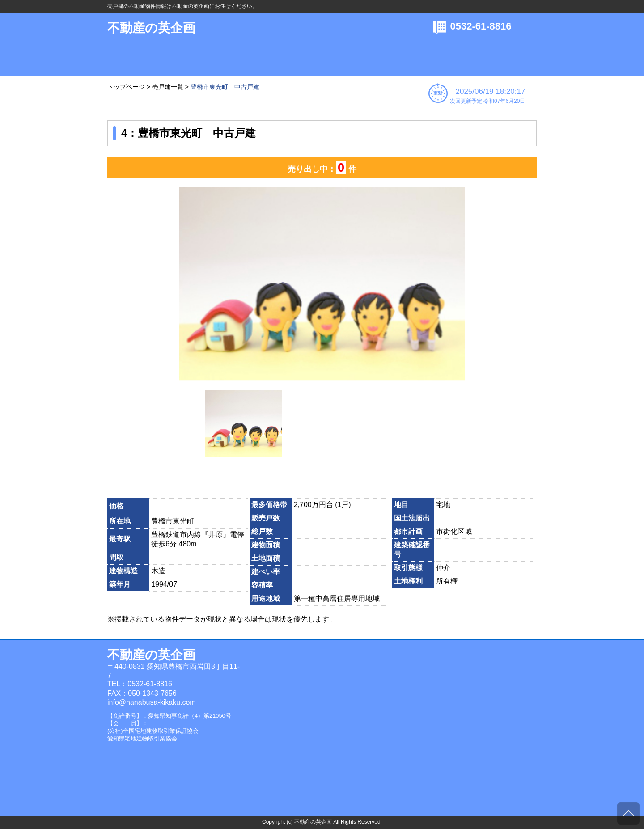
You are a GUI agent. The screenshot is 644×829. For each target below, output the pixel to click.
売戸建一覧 (168, 87)
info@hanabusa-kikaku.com (152, 702)
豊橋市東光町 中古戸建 (225, 87)
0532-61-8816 (481, 26)
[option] (322, 284)
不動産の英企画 (151, 28)
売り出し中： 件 (322, 168)
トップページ (126, 87)
